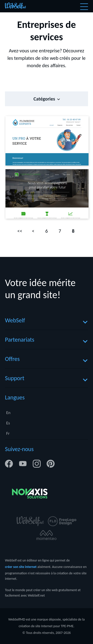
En (8, 413)
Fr (8, 433)
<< (20, 231)
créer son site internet (21, 567)
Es (8, 423)
